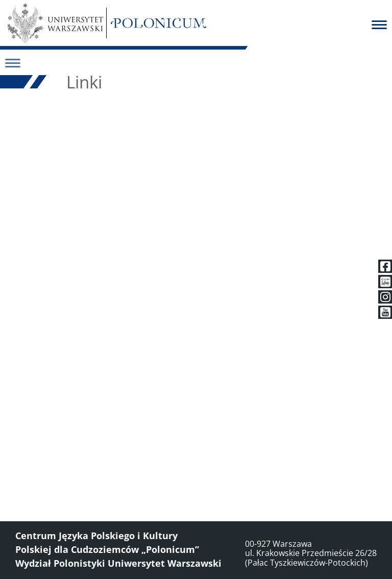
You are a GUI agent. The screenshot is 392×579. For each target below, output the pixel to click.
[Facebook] (385, 266)
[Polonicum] (158, 23)
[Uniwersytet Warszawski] (55, 23)
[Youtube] (385, 312)
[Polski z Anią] (385, 282)
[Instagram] (385, 297)
